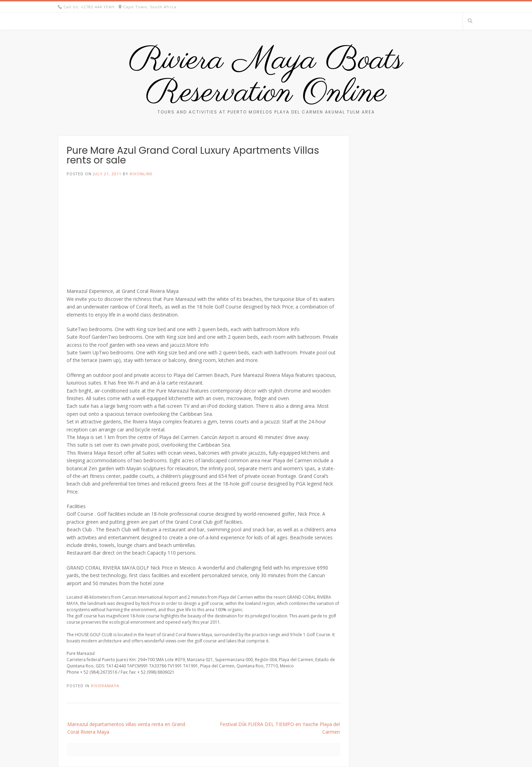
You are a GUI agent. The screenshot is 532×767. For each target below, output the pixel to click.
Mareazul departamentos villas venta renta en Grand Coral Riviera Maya (126, 728)
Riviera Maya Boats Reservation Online (266, 77)
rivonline (141, 174)
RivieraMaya (105, 686)
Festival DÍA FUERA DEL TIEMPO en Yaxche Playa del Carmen (280, 728)
